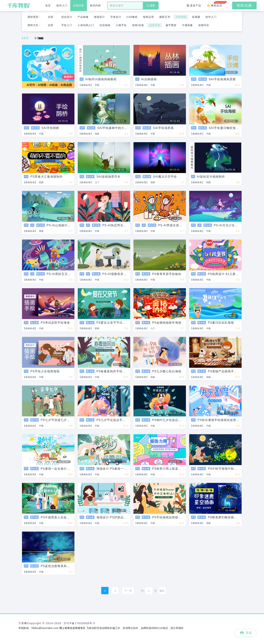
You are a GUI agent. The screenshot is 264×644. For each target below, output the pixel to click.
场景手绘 (155, 25)
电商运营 (148, 17)
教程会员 (216, 4)
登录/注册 (244, 6)
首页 (48, 6)
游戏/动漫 (138, 25)
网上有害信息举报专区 (72, 628)
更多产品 (194, 6)
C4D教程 (132, 17)
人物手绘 (121, 25)
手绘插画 (181, 17)
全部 (51, 17)
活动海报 (105, 25)
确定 (162, 591)
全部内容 (79, 6)
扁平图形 (171, 25)
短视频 (196, 17)
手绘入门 (67, 25)
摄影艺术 (165, 17)
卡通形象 (187, 25)
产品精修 (83, 17)
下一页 (128, 591)
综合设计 (67, 17)
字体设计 (116, 17)
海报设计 (99, 17)
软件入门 (62, 6)
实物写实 (204, 25)
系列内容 (95, 6)
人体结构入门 (86, 25)
